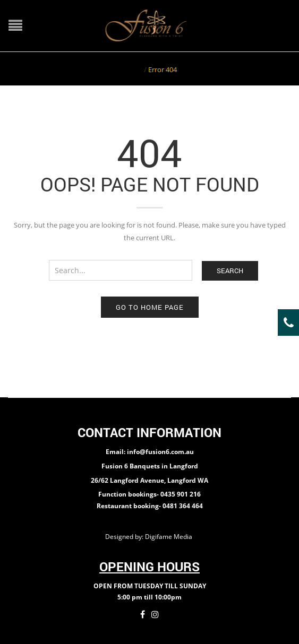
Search (230, 271)
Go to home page (150, 307)
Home (133, 69)
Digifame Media (169, 537)
